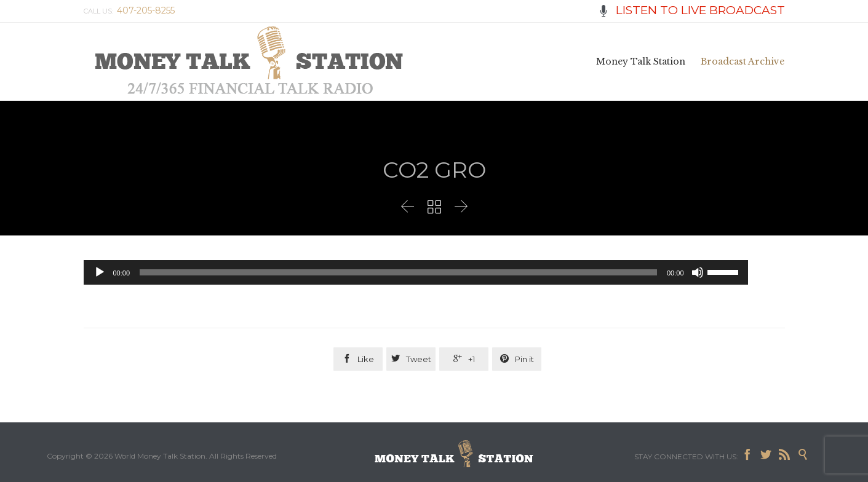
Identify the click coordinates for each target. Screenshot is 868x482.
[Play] (100, 272)
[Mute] (698, 272)
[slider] (398, 272)
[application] (416, 272)
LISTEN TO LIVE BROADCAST (691, 10)
